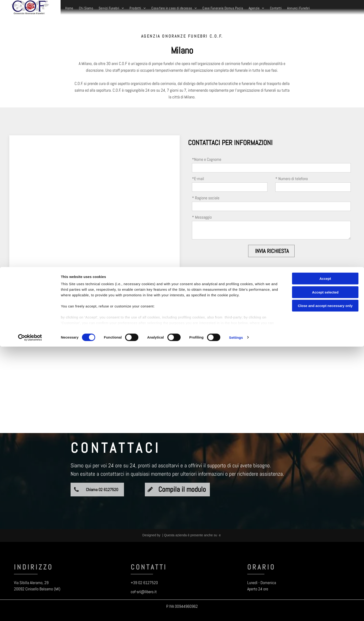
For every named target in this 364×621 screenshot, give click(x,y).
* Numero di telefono (292, 179)
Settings (236, 612)
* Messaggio (202, 217)
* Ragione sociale (206, 198)
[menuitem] (69, 8)
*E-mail (198, 179)
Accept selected (325, 567)
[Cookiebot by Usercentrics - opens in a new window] (30, 612)
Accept (325, 553)
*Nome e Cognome (207, 159)
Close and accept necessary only (325, 580)
